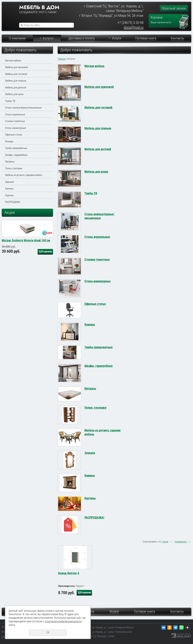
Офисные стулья (14, 135)
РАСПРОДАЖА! (13, 202)
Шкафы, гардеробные (16, 155)
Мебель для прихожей (16, 67)
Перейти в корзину (184, 16)
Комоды (9, 141)
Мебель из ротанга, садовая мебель (24, 175)
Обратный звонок (174, 8)
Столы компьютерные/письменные (23, 108)
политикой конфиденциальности (63, 621)
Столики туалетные (15, 121)
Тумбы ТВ (10, 101)
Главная (62, 59)
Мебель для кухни (14, 94)
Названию (181, 542)
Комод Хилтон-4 (69, 573)
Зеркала (9, 182)
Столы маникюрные (15, 128)
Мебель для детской (16, 88)
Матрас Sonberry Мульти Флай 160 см (26, 274)
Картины (9, 195)
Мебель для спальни (16, 81)
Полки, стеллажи (14, 168)
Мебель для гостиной (16, 74)
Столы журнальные (15, 115)
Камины (9, 189)
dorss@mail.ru (134, 27)
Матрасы (10, 162)
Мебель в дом (39, 7)
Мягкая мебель (13, 61)
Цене (165, 542)
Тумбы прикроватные (16, 148)
